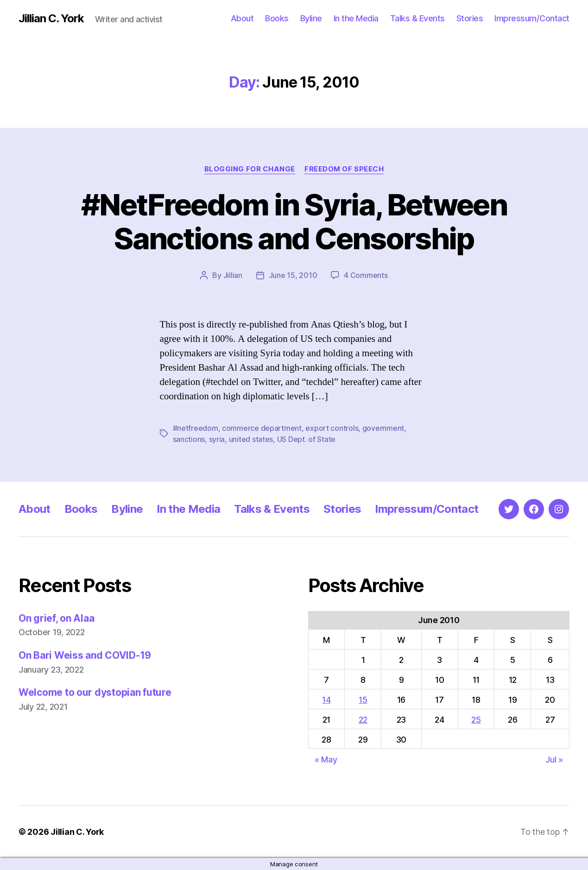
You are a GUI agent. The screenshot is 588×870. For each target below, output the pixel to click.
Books (277, 18)
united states (251, 439)
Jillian (233, 275)
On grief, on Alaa (56, 618)
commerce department (262, 428)
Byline (311, 18)
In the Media (356, 18)
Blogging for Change (250, 169)
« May (326, 760)
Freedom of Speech (344, 169)
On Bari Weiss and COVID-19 (85, 655)
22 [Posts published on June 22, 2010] (363, 720)
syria (217, 439)
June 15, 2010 (293, 275)
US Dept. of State (306, 439)
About (242, 18)
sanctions (189, 439)
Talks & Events (417, 18)
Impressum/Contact (532, 18)
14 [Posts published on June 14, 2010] (326, 700)
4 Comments (366, 275)
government (383, 428)
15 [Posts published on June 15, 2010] (363, 700)
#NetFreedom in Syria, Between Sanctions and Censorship (294, 221)
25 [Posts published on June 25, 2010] (476, 720)
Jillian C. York (51, 19)
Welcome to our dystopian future (95, 692)
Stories (470, 18)
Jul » (554, 760)
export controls (332, 428)
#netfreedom (196, 428)
